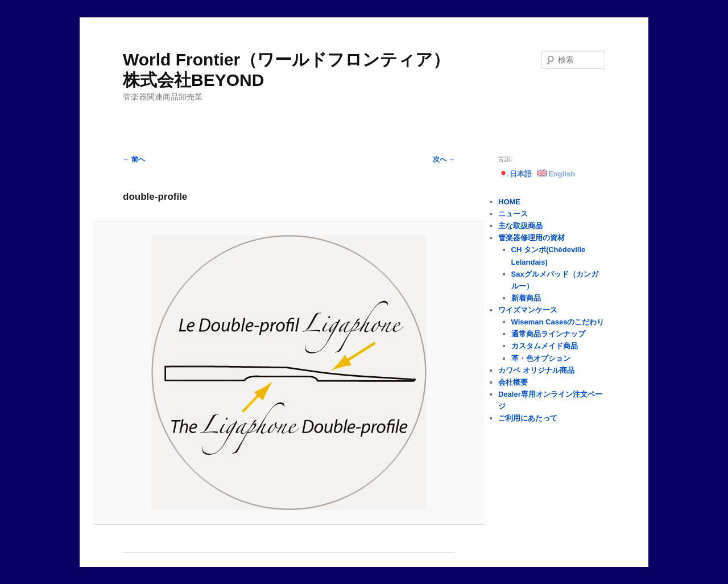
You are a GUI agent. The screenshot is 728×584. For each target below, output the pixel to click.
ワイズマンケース (528, 310)
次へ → (444, 159)
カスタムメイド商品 (545, 346)
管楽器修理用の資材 (531, 238)
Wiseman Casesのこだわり (558, 322)
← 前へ (134, 159)
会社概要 (513, 382)
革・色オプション (541, 358)
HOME (509, 202)
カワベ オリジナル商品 (536, 370)
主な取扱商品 (520, 226)
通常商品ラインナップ (548, 334)
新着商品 (526, 298)
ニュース (513, 214)
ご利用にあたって (528, 418)
